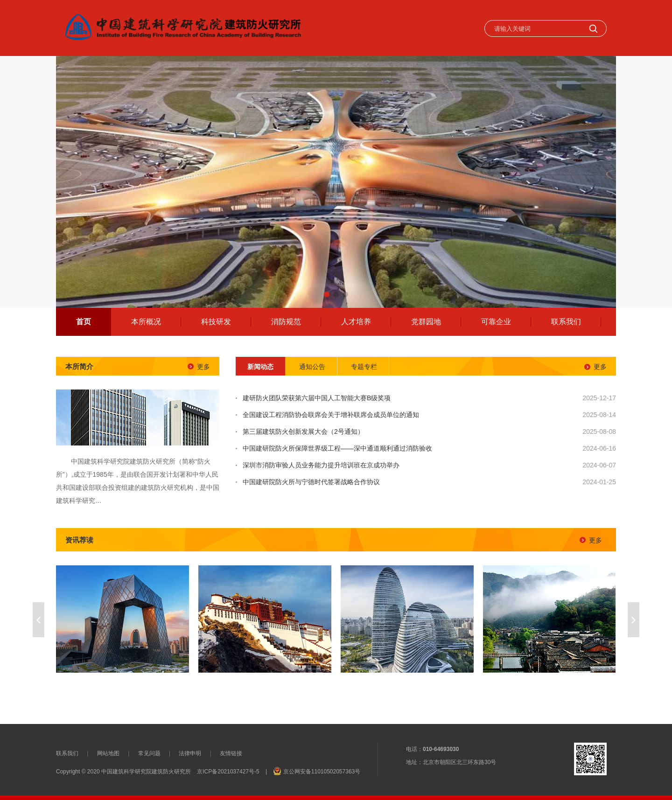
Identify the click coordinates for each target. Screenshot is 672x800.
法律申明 (190, 753)
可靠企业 (496, 322)
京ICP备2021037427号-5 (228, 772)
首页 (84, 322)
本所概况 (146, 322)
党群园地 (426, 322)
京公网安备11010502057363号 (322, 772)
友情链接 (231, 753)
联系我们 (566, 322)
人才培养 (356, 322)
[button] (327, 294)
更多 (203, 367)
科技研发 (216, 322)
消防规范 (286, 322)
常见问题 (149, 753)
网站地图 (108, 753)
